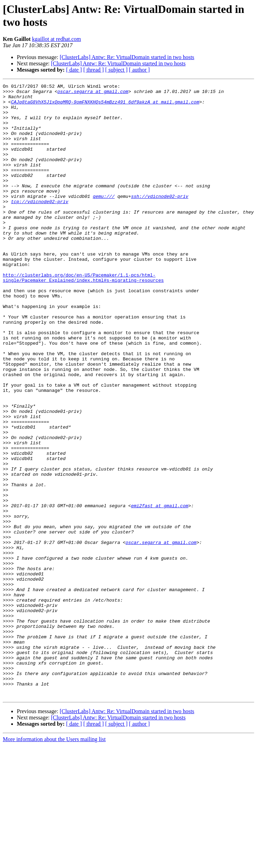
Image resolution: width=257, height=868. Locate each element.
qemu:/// (103, 219)
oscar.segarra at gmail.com (93, 93)
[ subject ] (116, 70)
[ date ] (74, 70)
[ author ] (140, 70)
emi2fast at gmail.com (160, 590)
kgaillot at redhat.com (57, 39)
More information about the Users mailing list (54, 862)
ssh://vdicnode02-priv (160, 219)
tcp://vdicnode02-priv (40, 225)
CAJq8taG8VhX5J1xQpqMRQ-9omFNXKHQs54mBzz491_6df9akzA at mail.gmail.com (105, 106)
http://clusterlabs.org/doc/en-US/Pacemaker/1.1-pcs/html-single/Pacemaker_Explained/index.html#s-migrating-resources (83, 317)
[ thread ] (94, 70)
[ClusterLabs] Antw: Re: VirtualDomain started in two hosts (127, 57)
